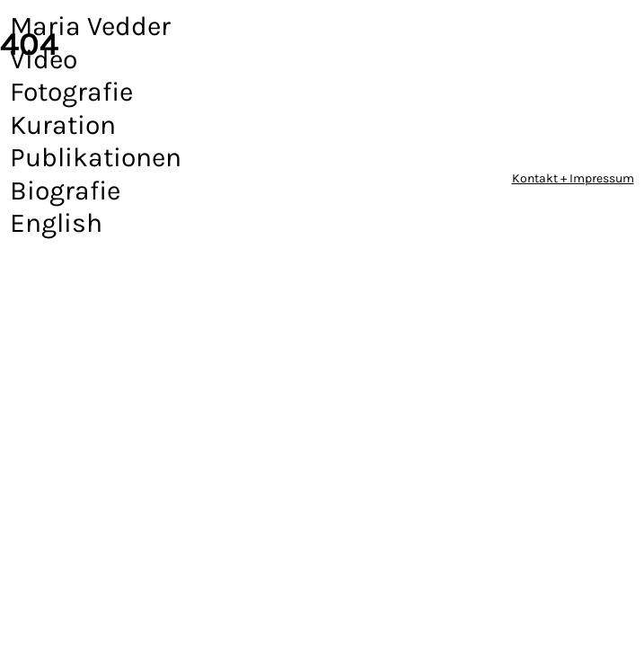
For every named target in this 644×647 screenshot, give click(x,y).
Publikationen (96, 157)
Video (44, 59)
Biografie (65, 191)
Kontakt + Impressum (573, 178)
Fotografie (71, 92)
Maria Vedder (90, 26)
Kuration (63, 125)
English (56, 223)
